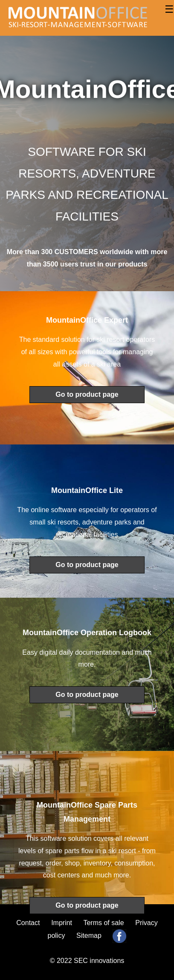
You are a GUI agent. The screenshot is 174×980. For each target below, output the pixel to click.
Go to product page (87, 394)
